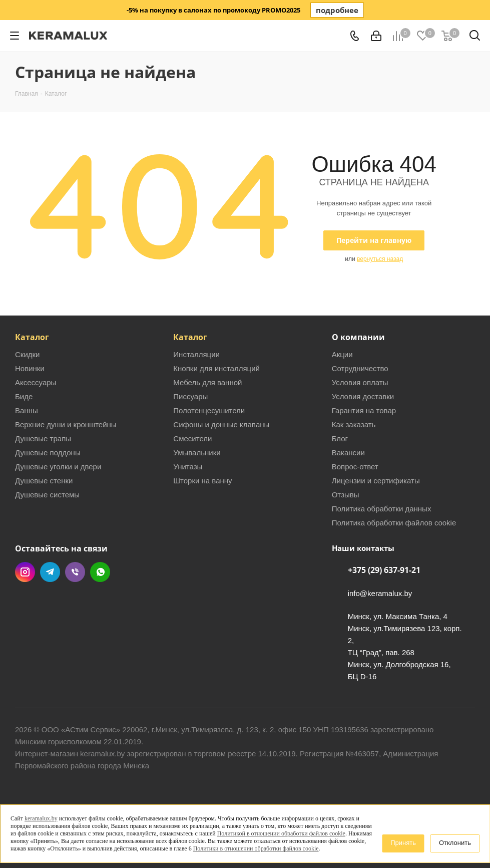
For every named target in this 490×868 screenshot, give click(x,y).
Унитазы (188, 467)
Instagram (25, 572)
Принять (403, 843)
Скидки (27, 354)
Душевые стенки (44, 481)
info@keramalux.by (380, 593)
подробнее (337, 10)
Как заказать (354, 424)
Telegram (50, 572)
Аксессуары (36, 382)
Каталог (32, 337)
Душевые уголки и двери (58, 467)
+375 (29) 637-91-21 (384, 570)
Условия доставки (363, 396)
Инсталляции (196, 354)
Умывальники (197, 453)
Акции (342, 354)
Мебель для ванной (207, 382)
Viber (75, 572)
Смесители (192, 439)
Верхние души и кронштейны (66, 424)
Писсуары (190, 396)
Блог (340, 439)
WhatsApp (100, 572)
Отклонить (455, 843)
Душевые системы (47, 495)
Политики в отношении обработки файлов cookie (256, 848)
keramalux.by (41, 818)
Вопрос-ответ (355, 467)
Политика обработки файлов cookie (394, 523)
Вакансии (348, 453)
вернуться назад (380, 259)
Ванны (27, 410)
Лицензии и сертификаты (376, 481)
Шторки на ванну (202, 481)
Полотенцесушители (209, 410)
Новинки (30, 368)
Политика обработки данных (382, 509)
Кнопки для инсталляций (216, 368)
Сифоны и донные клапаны (221, 424)
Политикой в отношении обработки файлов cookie (281, 833)
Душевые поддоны (48, 453)
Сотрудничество (360, 368)
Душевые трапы (43, 439)
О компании (358, 337)
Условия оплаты (360, 382)
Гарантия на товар (364, 410)
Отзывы (346, 495)
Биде (24, 396)
